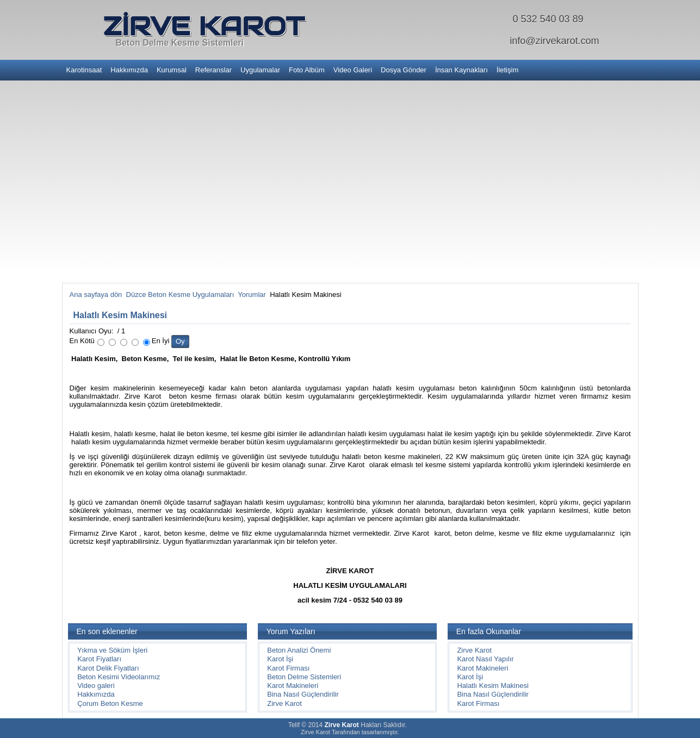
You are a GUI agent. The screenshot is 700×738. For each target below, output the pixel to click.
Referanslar (213, 70)
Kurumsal (172, 70)
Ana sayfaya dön (96, 294)
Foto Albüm (307, 70)
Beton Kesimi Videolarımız (119, 677)
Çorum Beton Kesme (110, 703)
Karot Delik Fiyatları (108, 668)
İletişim (507, 70)
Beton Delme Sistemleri (304, 677)
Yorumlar (252, 294)
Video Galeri (353, 70)
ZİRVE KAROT (203, 26)
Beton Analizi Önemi (299, 650)
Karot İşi (280, 659)
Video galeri (96, 686)
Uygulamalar (260, 70)
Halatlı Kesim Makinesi (120, 315)
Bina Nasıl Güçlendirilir (303, 694)
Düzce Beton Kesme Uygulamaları (180, 294)
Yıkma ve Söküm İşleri (112, 650)
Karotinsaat (84, 70)
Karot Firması (288, 668)
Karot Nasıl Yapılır (485, 659)
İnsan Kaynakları (461, 70)
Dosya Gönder (404, 70)
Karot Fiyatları (99, 659)
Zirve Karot (284, 703)
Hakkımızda (129, 70)
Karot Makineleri (293, 686)
